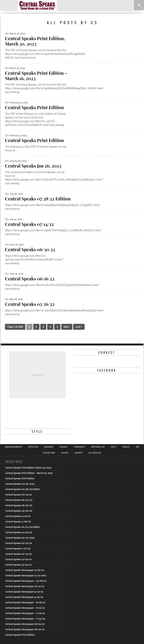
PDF (138, 447)
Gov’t (113, 447)
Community (79, 447)
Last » (79, 327)
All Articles (94, 453)
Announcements (13, 447)
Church (63, 447)
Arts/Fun (33, 447)
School (65, 453)
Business (49, 447)
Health (126, 447)
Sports (79, 453)
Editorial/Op (98, 447)
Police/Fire (49, 453)
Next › (67, 327)
